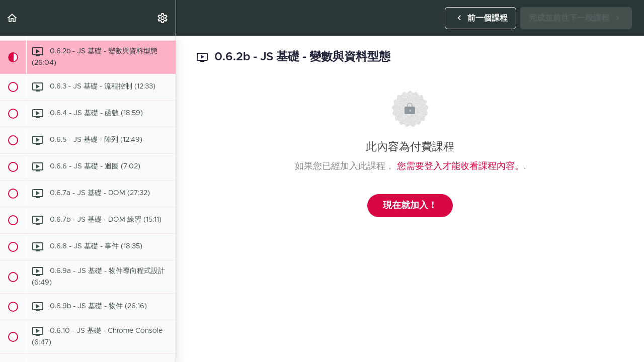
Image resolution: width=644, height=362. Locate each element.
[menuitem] (163, 18)
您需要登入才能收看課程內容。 (460, 166)
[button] (13, 18)
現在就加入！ (410, 206)
